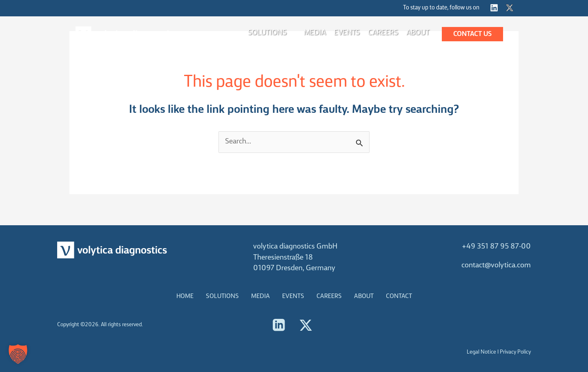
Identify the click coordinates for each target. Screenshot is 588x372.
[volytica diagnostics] (127, 34)
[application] (291, 33)
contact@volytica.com (496, 266)
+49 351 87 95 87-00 (496, 247)
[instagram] (495, 8)
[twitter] (511, 8)
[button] (472, 34)
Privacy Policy (515, 352)
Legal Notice (481, 352)
